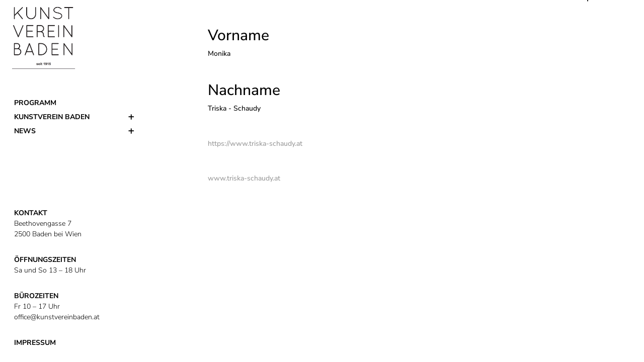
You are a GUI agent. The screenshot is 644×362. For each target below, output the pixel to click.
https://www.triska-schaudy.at (255, 144)
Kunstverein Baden (52, 117)
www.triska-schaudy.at (244, 178)
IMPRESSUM (35, 343)
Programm (35, 103)
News (25, 131)
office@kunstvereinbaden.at (57, 317)
